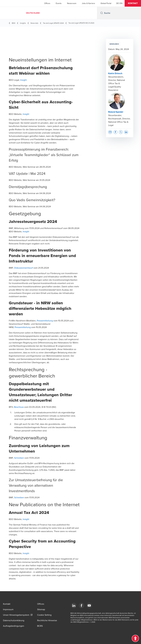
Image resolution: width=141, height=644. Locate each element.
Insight (23, 80)
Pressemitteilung (45, 321)
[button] (133, 3)
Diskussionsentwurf (24, 268)
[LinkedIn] (74, 605)
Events (59, 3)
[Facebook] (82, 605)
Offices (47, 3)
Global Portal (106, 3)
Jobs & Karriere (88, 3)
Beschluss (19, 407)
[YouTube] (89, 605)
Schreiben (19, 458)
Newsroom (72, 3)
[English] (121, 3)
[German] (117, 3)
